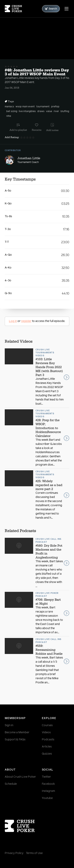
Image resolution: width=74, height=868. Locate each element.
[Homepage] (13, 9)
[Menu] (67, 9)
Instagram (48, 791)
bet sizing (12, 111)
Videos (46, 732)
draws (41, 111)
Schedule (11, 784)
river (56, 111)
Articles (47, 747)
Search (51, 9)
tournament (43, 107)
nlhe (9, 116)
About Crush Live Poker (20, 777)
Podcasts (48, 740)
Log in (13, 321)
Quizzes (47, 754)
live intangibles (27, 111)
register (26, 321)
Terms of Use (34, 853)
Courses (47, 725)
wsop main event (25, 107)
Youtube (47, 798)
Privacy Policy (14, 853)
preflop (55, 107)
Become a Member (17, 732)
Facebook (48, 784)
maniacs (9, 107)
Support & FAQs (15, 740)
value (49, 111)
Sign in (9, 725)
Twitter (46, 777)
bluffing (65, 111)
